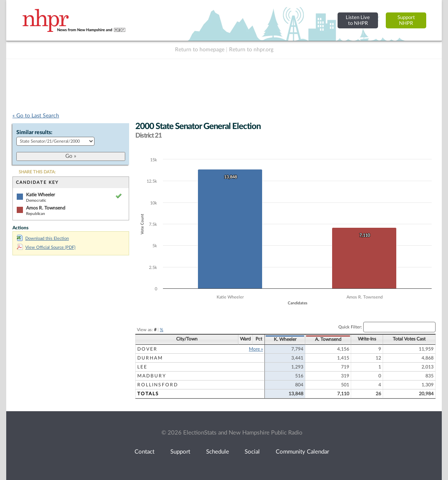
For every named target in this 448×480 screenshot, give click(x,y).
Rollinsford (158, 385)
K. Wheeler (285, 339)
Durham (150, 358)
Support (180, 452)
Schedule (218, 452)
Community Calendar (302, 452)
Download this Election (43, 238)
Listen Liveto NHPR (358, 20)
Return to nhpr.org (251, 50)
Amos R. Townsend (46, 208)
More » (256, 349)
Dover (147, 349)
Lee (142, 367)
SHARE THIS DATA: (37, 172)
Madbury (152, 376)
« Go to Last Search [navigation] (36, 116)
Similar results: (34, 133)
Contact (144, 452)
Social (252, 452)
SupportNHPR (406, 20)
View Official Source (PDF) (46, 247)
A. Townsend (328, 339)
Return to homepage (200, 50)
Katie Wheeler (40, 195)
